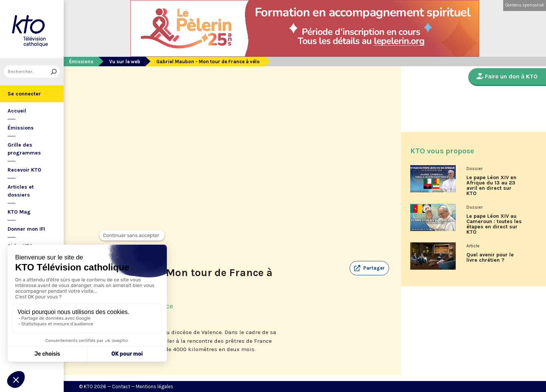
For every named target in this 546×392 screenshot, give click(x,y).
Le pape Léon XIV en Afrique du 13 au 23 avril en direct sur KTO (491, 186)
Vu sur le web (125, 62)
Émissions (21, 128)
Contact (121, 387)
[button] (369, 268)
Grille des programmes (24, 149)
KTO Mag (19, 212)
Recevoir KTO (24, 170)
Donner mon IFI (26, 229)
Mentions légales (155, 387)
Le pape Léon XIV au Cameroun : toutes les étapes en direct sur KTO (494, 224)
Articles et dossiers (21, 191)
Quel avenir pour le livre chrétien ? (490, 258)
